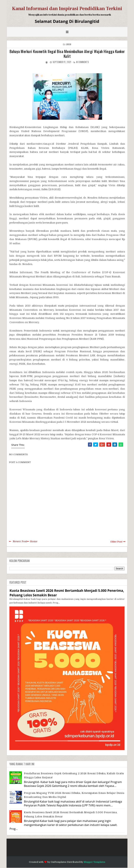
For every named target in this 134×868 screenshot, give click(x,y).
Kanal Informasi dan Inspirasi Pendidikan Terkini (67, 9)
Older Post (116, 542)
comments (83, 62)
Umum (69, 44)
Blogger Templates (94, 862)
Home (34, 541)
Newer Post (20, 541)
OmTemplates (59, 862)
